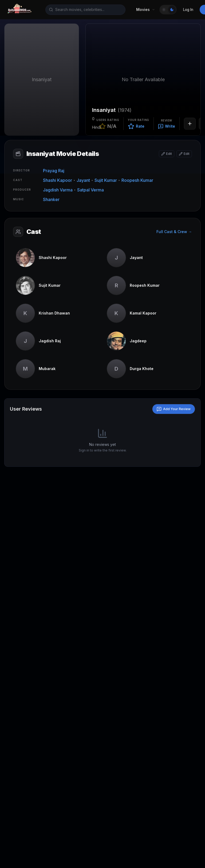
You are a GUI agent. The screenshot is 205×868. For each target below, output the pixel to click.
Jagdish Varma (58, 190)
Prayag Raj (54, 171)
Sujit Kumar (106, 180)
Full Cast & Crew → (174, 232)
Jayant (83, 180)
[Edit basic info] (167, 154)
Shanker (51, 199)
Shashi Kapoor (58, 180)
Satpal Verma (90, 190)
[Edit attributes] (184, 154)
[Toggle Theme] (168, 10)
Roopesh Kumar (137, 180)
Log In (188, 10)
